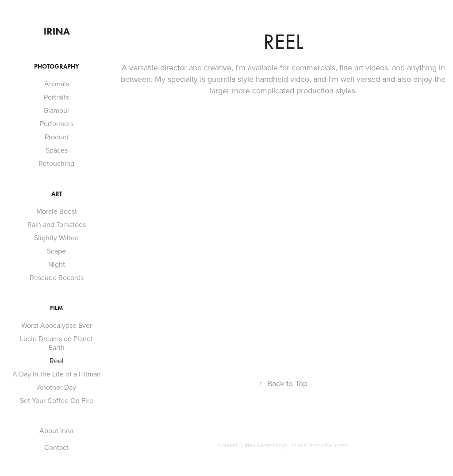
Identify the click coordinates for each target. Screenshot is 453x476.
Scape (56, 251)
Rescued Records (57, 277)
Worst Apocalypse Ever (57, 325)
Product (57, 137)
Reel (57, 361)
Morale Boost (57, 211)
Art (57, 194)
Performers (57, 123)
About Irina (56, 430)
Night (57, 264)
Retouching (56, 163)
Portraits (56, 97)
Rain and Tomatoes (57, 224)
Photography (57, 67)
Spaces (57, 150)
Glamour (56, 110)
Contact (56, 447)
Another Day (57, 387)
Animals (57, 84)
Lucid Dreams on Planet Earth (56, 343)
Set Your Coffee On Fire (57, 400)
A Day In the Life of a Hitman (57, 374)
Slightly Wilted (56, 238)
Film (56, 308)
